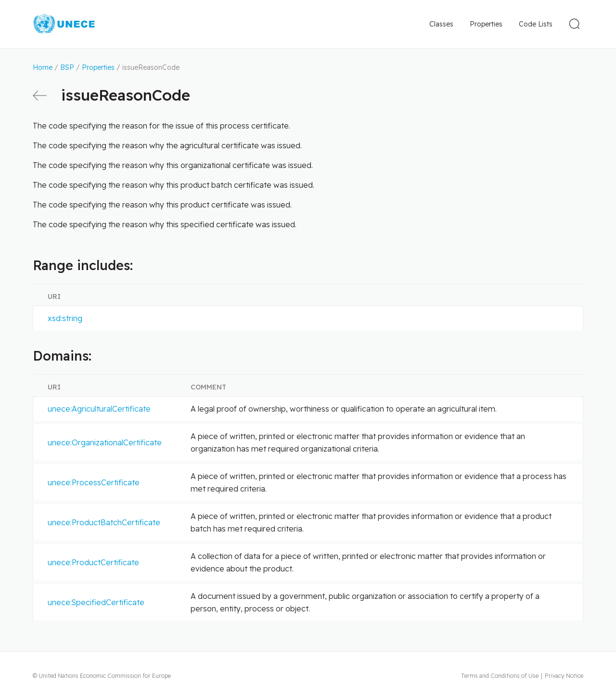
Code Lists (536, 24)
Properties (486, 24)
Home (43, 67)
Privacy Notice (564, 676)
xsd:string (65, 318)
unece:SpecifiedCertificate (96, 602)
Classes (441, 24)
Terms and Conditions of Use (500, 676)
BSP (67, 67)
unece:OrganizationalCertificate (105, 442)
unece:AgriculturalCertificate (99, 409)
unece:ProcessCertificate (94, 482)
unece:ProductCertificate (93, 562)
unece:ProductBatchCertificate (104, 522)
